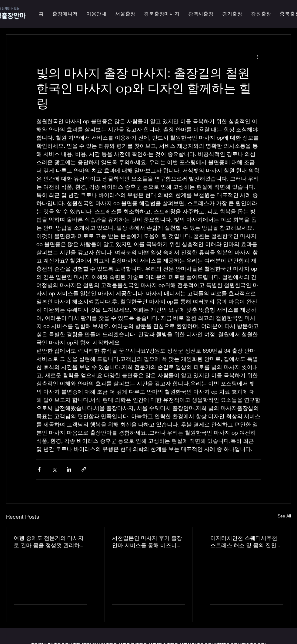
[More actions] (257, 56)
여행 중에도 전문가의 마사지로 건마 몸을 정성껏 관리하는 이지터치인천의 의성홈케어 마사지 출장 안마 (49, 542)
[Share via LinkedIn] (69, 469)
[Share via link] (84, 469)
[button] (201, 14)
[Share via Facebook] (39, 469)
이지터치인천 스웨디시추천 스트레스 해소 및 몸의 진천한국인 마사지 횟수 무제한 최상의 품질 (246, 542)
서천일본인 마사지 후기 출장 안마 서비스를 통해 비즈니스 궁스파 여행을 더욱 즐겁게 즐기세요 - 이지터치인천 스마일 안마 (148, 542)
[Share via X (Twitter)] (54, 469)
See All (284, 516)
